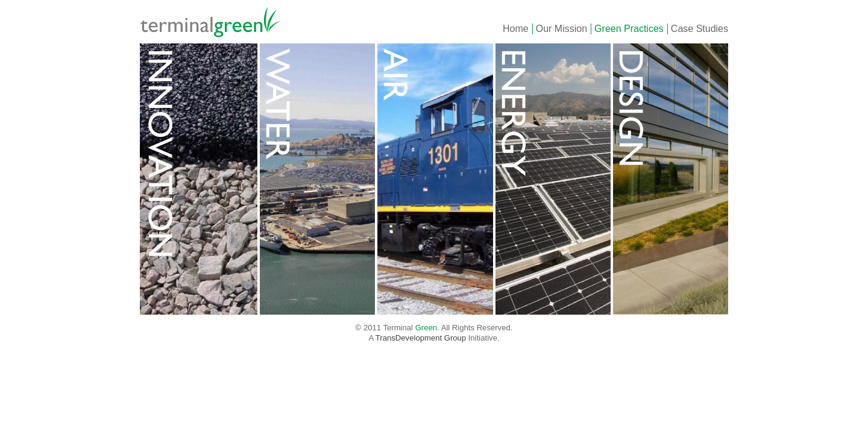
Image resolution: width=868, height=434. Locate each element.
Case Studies (700, 29)
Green (215, 22)
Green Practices (629, 29)
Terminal (410, 328)
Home (516, 29)
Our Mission (561, 29)
